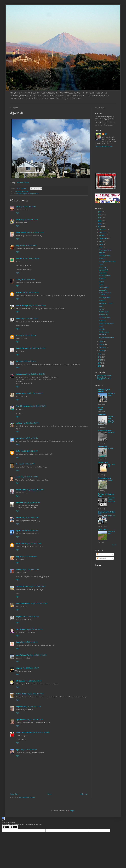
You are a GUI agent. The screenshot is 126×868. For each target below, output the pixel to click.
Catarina (18, 569)
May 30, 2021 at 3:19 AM (29, 750)
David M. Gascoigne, (22, 306)
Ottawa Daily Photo (104, 478)
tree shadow (103, 273)
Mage (17, 557)
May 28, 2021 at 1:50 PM (38, 406)
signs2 (101, 264)
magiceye (19, 668)
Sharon (18, 477)
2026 (100, 212)
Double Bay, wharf (111, 395)
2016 (100, 366)
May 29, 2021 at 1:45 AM (31, 668)
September (103, 239)
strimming (103, 267)
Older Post (84, 794)
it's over (102, 309)
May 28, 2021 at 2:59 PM (29, 451)
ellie (17, 361)
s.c (16, 280)
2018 (100, 360)
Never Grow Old (111, 465)
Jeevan (18, 318)
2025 (100, 215)
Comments (101, 558)
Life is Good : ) (103, 530)
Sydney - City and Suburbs (104, 391)
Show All (114, 545)
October (102, 236)
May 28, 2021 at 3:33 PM (35, 490)
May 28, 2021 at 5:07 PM (30, 531)
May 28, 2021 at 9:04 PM (31, 617)
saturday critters (105, 256)
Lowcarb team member (24, 733)
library (101, 282)
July (101, 242)
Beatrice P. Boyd (21, 694)
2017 (99, 363)
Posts (100, 554)
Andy (17, 246)
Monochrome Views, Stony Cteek (111, 500)
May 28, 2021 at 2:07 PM (31, 423)
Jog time (110, 448)
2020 (100, 354)
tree (27, 192)
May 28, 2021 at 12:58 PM (36, 374)
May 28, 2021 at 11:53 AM (37, 306)
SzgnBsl (18, 531)
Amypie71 (19, 617)
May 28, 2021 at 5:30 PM (33, 544)
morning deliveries (105, 250)
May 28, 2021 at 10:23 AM (35, 233)
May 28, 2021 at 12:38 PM (28, 361)
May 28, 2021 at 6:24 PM (30, 569)
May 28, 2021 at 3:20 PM (29, 477)
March (102, 344)
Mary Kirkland (20, 629)
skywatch (102, 259)
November (103, 233)
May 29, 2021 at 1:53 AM (35, 694)
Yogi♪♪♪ (18, 750)
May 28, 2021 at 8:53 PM (39, 604)
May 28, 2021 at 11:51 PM (38, 655)
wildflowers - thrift (106, 303)
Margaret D (20, 707)
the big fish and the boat (107, 262)
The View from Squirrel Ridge (106, 495)
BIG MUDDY (111, 433)
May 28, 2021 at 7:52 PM (37, 587)
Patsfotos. (19, 259)
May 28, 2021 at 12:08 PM (28, 336)
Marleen (18, 518)
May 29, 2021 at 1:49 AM (34, 681)
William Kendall (21, 490)
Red (17, 464)
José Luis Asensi (21, 374)
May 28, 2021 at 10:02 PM (34, 629)
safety (101, 306)
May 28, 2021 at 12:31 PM (37, 348)
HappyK (18, 642)
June (101, 245)
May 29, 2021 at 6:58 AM (33, 707)
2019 (100, 357)
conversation (103, 290)
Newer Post (14, 794)
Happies (100, 409)
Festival (110, 480)
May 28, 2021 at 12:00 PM (29, 318)
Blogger (72, 811)
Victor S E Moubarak (23, 406)
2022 (100, 224)
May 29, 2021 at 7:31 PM (35, 720)
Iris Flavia (19, 423)
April (101, 342)
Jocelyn (18, 220)
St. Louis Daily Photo (105, 431)
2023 (100, 221)
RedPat (18, 451)
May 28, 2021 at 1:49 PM (35, 393)
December (103, 230)
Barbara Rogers (21, 393)
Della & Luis (112, 516)
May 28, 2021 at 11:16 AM (31, 259)
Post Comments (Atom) (27, 798)
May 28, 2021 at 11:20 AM (26, 280)
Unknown (19, 293)
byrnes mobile (104, 287)
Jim (17, 207)
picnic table (103, 335)
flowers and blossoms (106, 324)
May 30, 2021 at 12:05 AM (41, 733)
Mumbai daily (103, 447)
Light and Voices (21, 720)
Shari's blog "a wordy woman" (104, 379)
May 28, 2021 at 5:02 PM (30, 518)
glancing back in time (104, 376)
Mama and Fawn (111, 533)
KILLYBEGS (106, 160)
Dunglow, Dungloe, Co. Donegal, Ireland (27, 194)
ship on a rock (104, 315)
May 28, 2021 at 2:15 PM (30, 438)
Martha (18, 438)
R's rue (100, 408)
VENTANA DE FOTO (22, 587)
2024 (100, 218)
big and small (104, 270)
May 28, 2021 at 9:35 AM (30, 220)
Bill (106, 134)
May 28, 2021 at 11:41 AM (31, 293)
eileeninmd (19, 503)
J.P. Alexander (20, 681)
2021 (100, 227)
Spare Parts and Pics (23, 655)
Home (49, 794)
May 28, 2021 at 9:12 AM (27, 207)
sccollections (102, 415)
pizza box (102, 253)
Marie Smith (20, 544)
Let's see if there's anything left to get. (111, 419)
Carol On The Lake (22, 348)
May (101, 248)
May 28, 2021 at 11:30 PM (30, 642)
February (103, 348)
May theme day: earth (106, 338)
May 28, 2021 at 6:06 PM (28, 557)
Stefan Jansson (21, 233)
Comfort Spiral (103, 462)
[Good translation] (6, 827)
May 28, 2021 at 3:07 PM (27, 464)
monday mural (104, 312)
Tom (17, 336)
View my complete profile (104, 146)
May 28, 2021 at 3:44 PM (32, 503)
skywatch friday (23, 182)
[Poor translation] (14, 827)
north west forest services (105, 294)
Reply (17, 213)
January (102, 350)
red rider (102, 329)
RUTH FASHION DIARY (23, 604)
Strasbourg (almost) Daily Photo (106, 513)
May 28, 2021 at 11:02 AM (28, 246)
